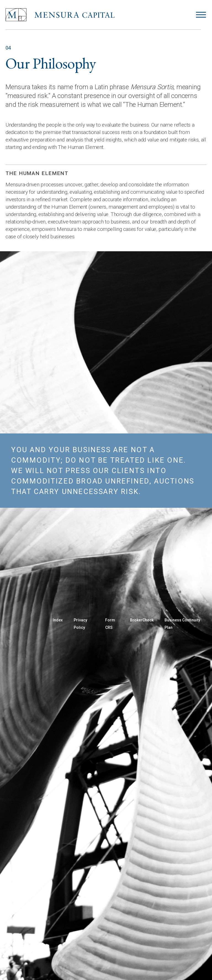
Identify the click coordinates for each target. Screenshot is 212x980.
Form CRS (110, 624)
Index (58, 620)
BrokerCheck (142, 620)
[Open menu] (201, 15)
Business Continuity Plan (182, 624)
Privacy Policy (80, 624)
